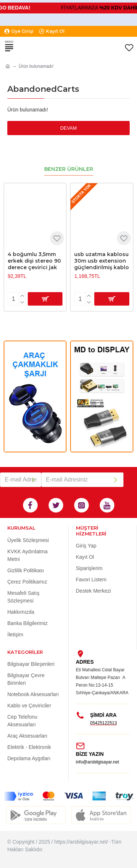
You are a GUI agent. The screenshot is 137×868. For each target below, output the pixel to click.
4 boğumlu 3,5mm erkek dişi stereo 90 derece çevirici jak (34, 261)
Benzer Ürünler (69, 169)
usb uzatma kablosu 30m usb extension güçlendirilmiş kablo (102, 261)
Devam (68, 128)
